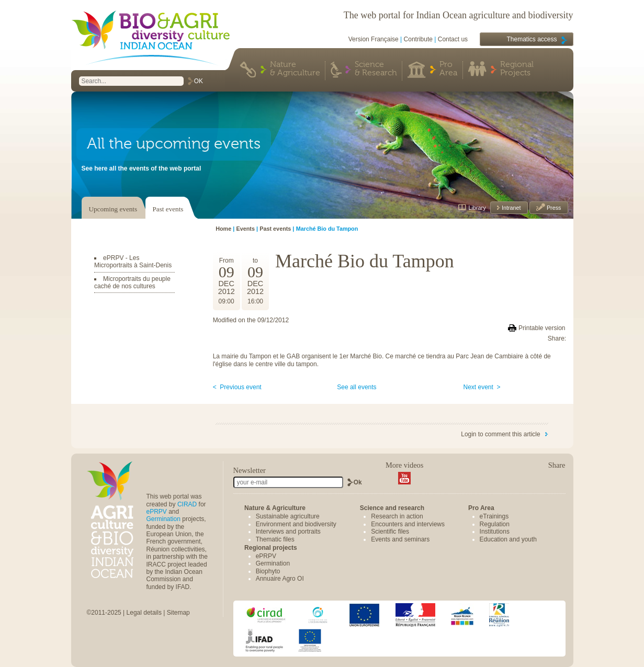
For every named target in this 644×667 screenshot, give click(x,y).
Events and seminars (400, 539)
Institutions (495, 532)
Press (553, 208)
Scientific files (390, 532)
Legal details (144, 613)
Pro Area (448, 69)
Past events (168, 209)
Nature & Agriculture (295, 69)
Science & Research (376, 69)
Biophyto (268, 571)
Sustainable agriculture (288, 516)
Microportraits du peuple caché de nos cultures (132, 282)
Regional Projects (517, 69)
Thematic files (275, 539)
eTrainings (494, 516)
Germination (163, 519)
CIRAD (187, 504)
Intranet (511, 208)
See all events (357, 387)
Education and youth (508, 539)
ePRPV (157, 512)
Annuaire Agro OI (280, 579)
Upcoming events (113, 209)
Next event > (482, 387)
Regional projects (271, 548)
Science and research (392, 508)
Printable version (542, 328)
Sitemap (178, 613)
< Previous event (237, 387)
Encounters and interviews (408, 524)
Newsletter (250, 470)
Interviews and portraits (288, 532)
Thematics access (532, 39)
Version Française (374, 39)
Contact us (453, 39)
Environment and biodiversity (296, 524)
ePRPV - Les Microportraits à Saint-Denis (133, 262)
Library (477, 208)
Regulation (495, 524)
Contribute (418, 39)
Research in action (397, 516)
